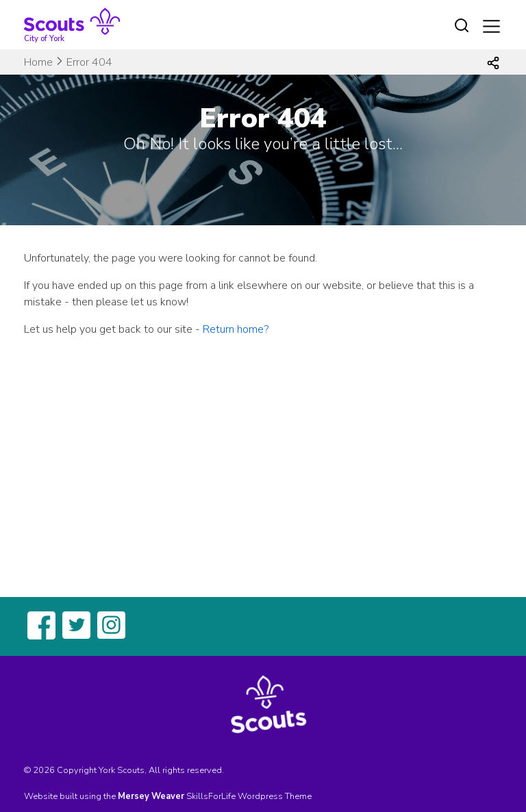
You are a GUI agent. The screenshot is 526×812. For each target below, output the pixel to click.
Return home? (236, 329)
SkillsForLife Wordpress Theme (249, 796)
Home (38, 62)
